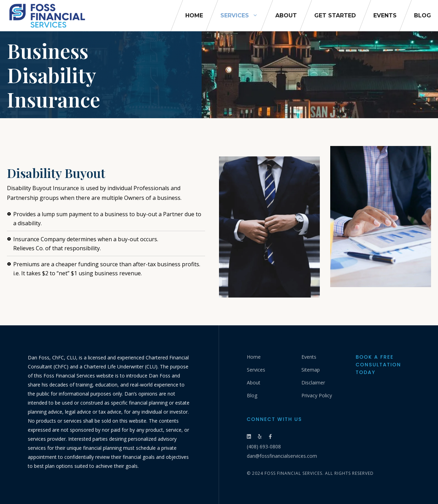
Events (385, 15)
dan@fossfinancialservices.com (282, 456)
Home (194, 15)
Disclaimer (313, 383)
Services (244, 16)
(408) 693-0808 (264, 446)
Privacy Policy (317, 395)
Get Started (335, 15)
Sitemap (311, 370)
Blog (423, 15)
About (286, 15)
